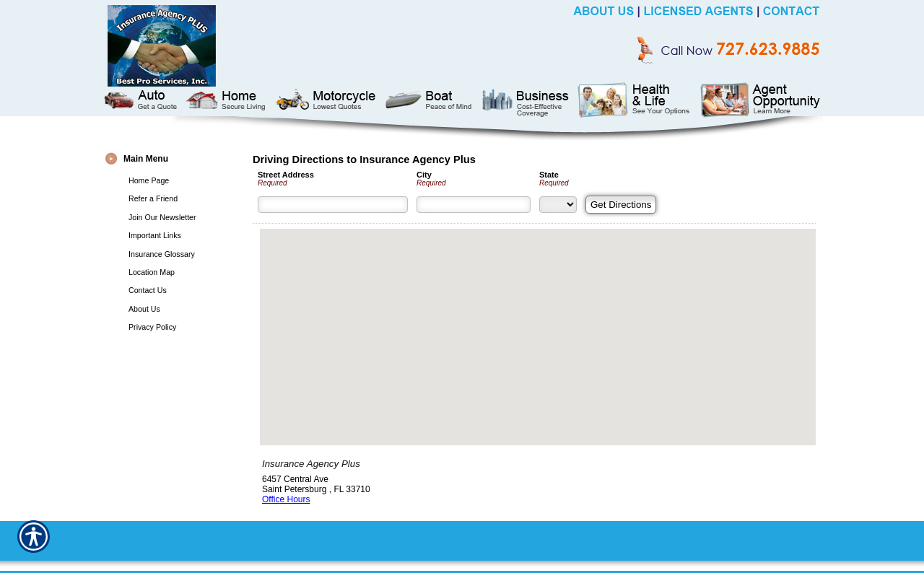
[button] (538, 324)
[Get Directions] (621, 205)
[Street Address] (333, 205)
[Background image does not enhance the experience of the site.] (173, 161)
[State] (558, 205)
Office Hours (286, 499)
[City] (474, 205)
